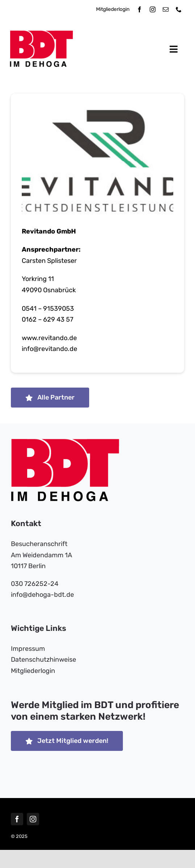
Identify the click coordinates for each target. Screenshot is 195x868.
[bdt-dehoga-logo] (42, 34)
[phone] (179, 9)
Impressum (28, 649)
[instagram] (153, 9)
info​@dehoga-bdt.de (42, 595)
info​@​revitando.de (49, 350)
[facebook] (140, 9)
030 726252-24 (35, 584)
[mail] (166, 9)
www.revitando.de (49, 339)
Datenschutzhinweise (43, 660)
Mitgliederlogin (113, 9)
